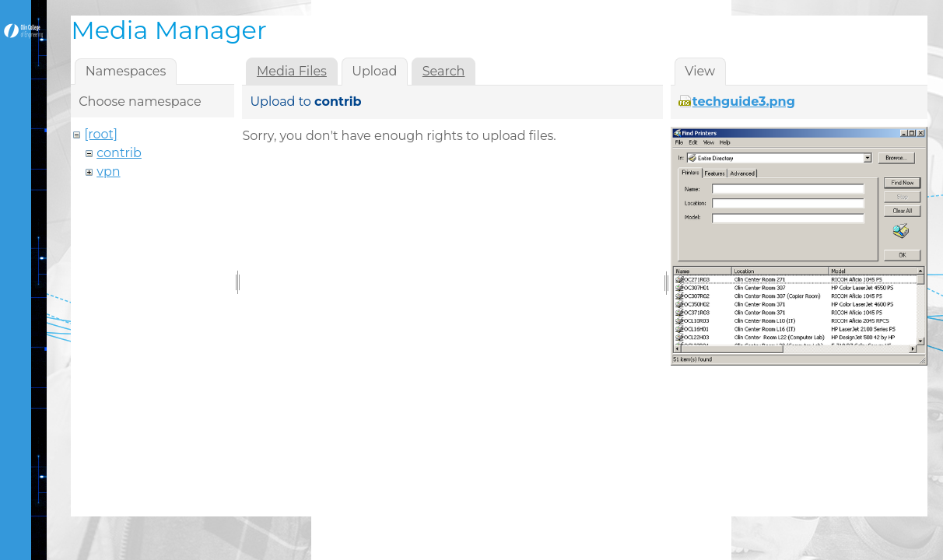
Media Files (292, 71)
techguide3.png (744, 101)
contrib (119, 153)
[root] (101, 134)
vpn (108, 171)
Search (444, 71)
